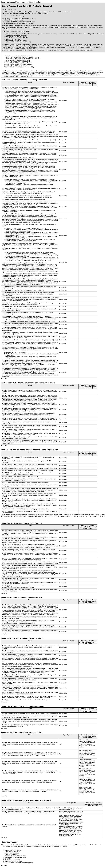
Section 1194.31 (10, 66)
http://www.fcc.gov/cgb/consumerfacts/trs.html (71, 826)
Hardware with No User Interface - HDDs (15, 856)
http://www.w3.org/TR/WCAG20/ (92, 45)
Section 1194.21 (10, 57)
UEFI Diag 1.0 (9, 859)
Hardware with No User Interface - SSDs (15, 857)
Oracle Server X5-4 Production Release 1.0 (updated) (34, 13)
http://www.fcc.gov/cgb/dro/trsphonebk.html (71, 829)
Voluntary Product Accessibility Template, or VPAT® (56, 46)
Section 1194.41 (10, 67)
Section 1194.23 (10, 60)
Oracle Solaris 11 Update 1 (12, 853)
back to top (4, 378)
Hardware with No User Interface (13, 850)
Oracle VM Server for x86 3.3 (12, 860)
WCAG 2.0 (8, 56)
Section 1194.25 (10, 63)
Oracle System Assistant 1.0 (12, 852)
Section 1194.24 (10, 62)
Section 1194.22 (10, 59)
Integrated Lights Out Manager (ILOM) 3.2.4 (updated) (19, 863)
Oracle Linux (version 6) (11, 854)
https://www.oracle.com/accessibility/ (63, 50)
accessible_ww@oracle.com (86, 50)
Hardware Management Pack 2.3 (13, 861)
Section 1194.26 (10, 64)
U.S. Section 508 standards (16, 46)
